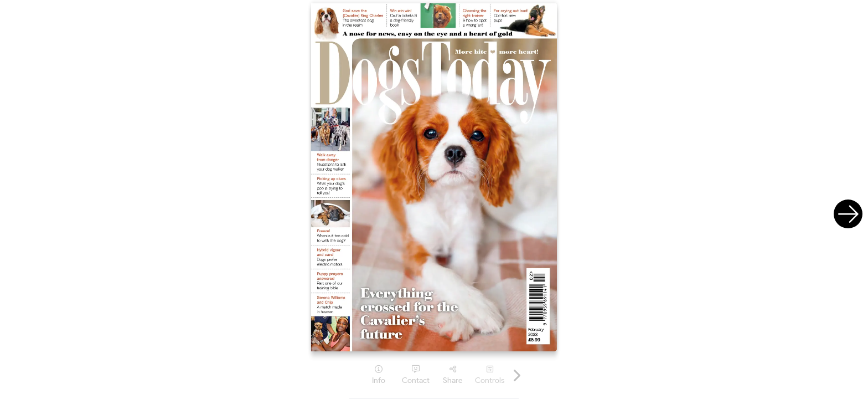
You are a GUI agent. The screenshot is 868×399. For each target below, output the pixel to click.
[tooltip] (378, 375)
